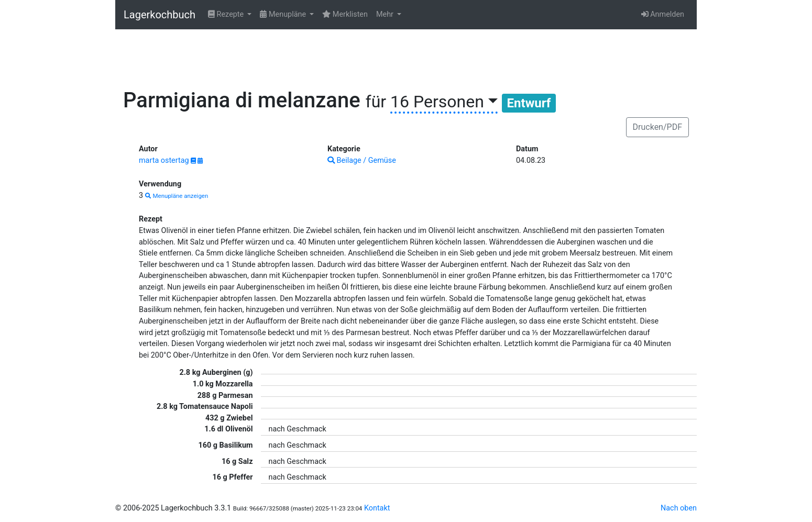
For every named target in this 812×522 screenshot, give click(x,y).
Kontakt (377, 508)
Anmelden (663, 14)
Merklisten (345, 14)
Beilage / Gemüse (362, 160)
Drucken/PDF (657, 127)
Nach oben (679, 508)
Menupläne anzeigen (177, 196)
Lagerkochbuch (160, 15)
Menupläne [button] (284, 14)
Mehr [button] (386, 14)
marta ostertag (165, 160)
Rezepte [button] (227, 14)
